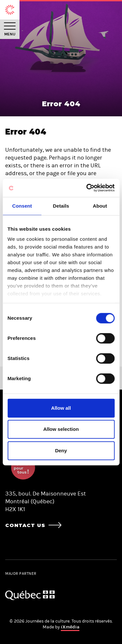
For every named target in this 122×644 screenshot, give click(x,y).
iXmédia (70, 627)
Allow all (61, 408)
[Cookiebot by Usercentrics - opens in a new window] (87, 188)
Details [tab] (61, 206)
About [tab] (100, 206)
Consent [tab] (22, 206)
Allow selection (61, 429)
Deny (61, 451)
